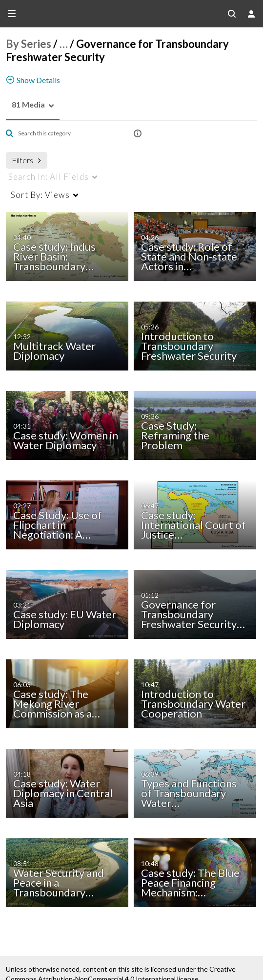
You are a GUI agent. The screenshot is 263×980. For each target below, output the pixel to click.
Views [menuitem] (40, 195)
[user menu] (251, 14)
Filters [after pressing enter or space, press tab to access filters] (26, 160)
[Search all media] (232, 14)
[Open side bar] (12, 14)
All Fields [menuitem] (49, 177)
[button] (25, 105)
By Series (29, 44)
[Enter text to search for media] (70, 133)
